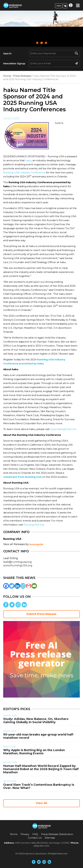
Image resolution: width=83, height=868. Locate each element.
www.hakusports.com (63, 429)
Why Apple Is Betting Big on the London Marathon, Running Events (34, 752)
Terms (14, 834)
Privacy (25, 834)
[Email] (34, 586)
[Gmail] (29, 586)
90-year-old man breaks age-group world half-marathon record (39, 736)
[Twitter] (12, 586)
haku (28, 160)
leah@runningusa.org (17, 562)
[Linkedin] (17, 586)
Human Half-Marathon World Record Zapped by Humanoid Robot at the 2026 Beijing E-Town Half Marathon (41, 769)
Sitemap (50, 838)
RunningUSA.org (34, 525)
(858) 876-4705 (41, 846)
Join (59, 6)
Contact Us (35, 838)
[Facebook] (6, 586)
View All (41, 803)
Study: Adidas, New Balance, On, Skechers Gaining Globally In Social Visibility (36, 721)
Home (7, 76)
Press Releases (22, 76)
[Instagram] (23, 586)
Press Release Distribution (57, 834)
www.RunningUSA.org (18, 565)
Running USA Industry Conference (24, 172)
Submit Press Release (41, 614)
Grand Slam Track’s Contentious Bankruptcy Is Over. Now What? (39, 786)
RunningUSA (36, 544)
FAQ (35, 834)
